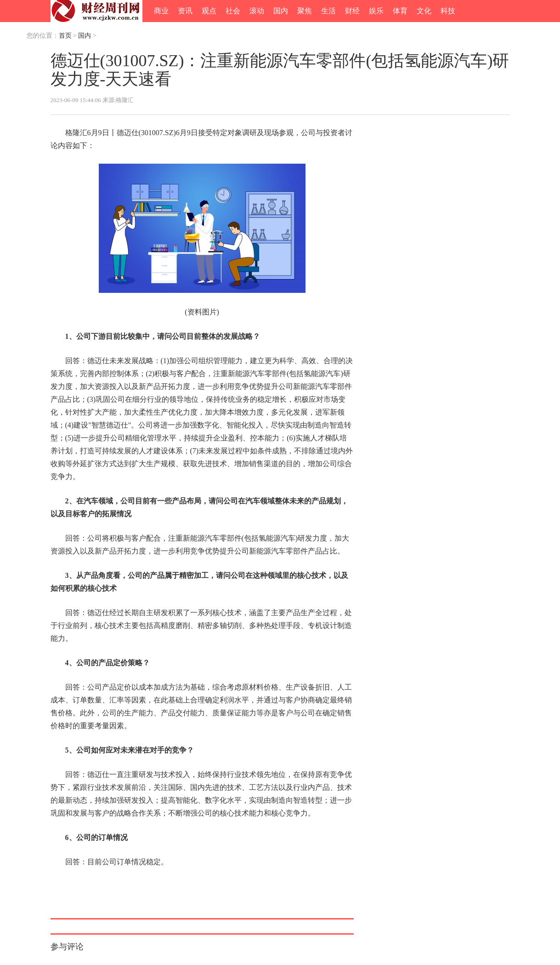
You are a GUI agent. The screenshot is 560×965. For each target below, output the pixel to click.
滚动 (257, 11)
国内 (281, 11)
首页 (65, 36)
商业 (161, 11)
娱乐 (376, 11)
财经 (352, 11)
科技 (448, 11)
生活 (328, 11)
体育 (400, 11)
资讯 (185, 11)
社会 (233, 11)
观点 (209, 11)
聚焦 (305, 11)
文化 (424, 11)
